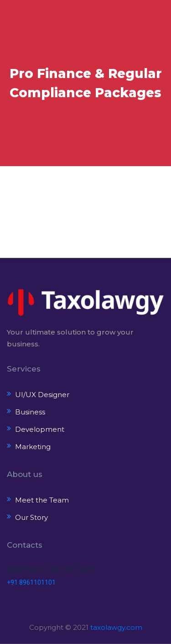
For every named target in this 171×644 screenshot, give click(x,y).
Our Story (31, 517)
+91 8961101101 (31, 582)
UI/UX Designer (42, 395)
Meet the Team (42, 500)
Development (40, 429)
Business (30, 412)
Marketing (33, 447)
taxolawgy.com (116, 627)
